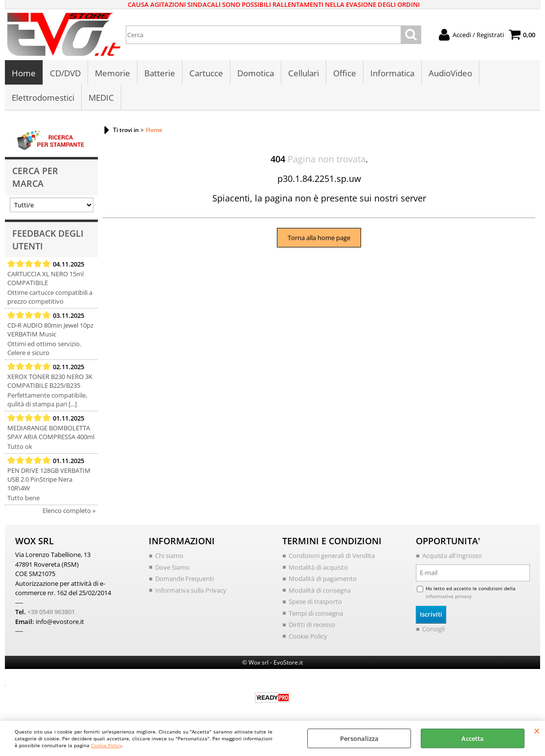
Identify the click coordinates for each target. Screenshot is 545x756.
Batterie (160, 73)
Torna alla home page (319, 238)
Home (24, 73)
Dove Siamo (172, 567)
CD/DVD (65, 73)
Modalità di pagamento (323, 578)
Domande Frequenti (184, 578)
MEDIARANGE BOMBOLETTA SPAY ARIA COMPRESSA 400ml (51, 432)
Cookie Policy (106, 745)
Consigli (433, 629)
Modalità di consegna (320, 590)
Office (345, 73)
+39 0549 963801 (51, 612)
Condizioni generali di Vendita (332, 556)
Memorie (113, 73)
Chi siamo (169, 556)
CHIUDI (537, 731)
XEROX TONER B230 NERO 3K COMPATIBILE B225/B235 (50, 381)
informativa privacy (449, 596)
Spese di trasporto (315, 601)
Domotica (256, 73)
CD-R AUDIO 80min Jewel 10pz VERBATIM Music (50, 330)
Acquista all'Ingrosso (452, 556)
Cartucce (206, 73)
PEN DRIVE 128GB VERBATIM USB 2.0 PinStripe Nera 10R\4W (49, 479)
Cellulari (304, 73)
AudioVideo (450, 73)
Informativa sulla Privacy (191, 590)
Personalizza (359, 738)
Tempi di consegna (316, 613)
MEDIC (101, 98)
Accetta (473, 738)
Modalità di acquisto (318, 567)
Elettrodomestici (43, 98)
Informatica (392, 73)
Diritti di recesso (312, 624)
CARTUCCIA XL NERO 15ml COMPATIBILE (45, 278)
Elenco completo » (69, 511)
